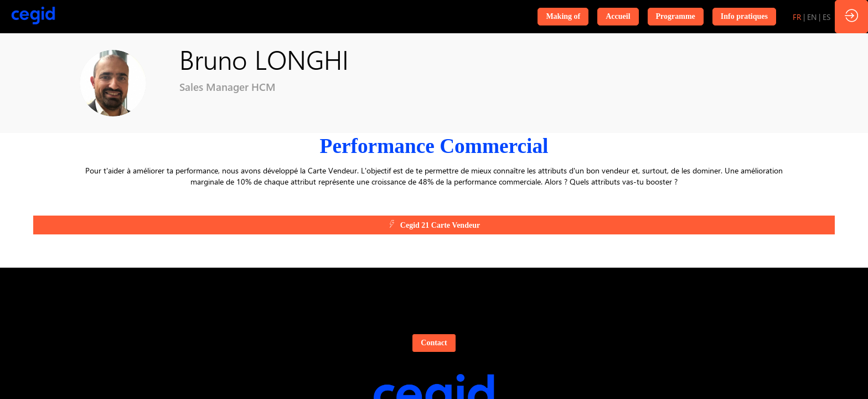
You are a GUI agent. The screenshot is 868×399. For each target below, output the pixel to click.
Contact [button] (434, 343)
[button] (563, 17)
